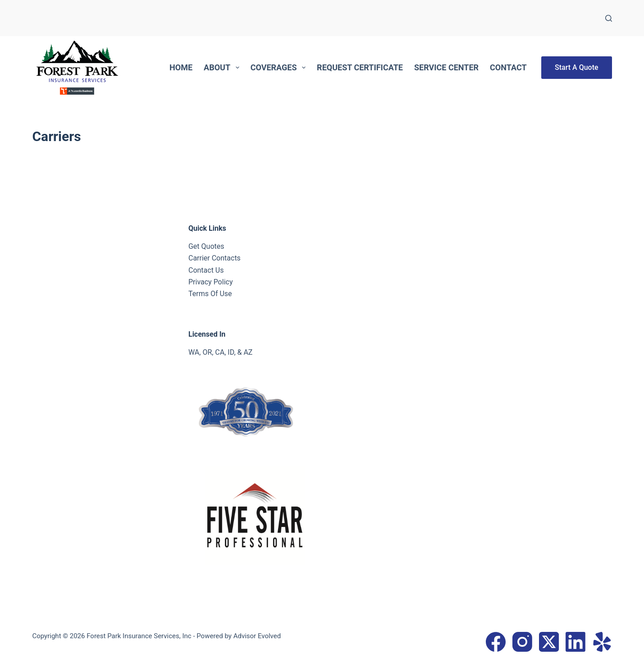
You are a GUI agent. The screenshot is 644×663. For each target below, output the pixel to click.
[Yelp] (602, 642)
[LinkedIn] (575, 642)
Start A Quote (576, 67)
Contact (508, 67)
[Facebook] (496, 642)
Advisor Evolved (257, 636)
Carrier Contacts (215, 258)
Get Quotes (206, 246)
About (223, 68)
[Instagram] (522, 642)
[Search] (609, 18)
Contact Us (206, 270)
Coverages (280, 68)
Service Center (446, 67)
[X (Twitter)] (549, 642)
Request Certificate (360, 67)
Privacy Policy (211, 282)
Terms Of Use (210, 294)
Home (181, 67)
